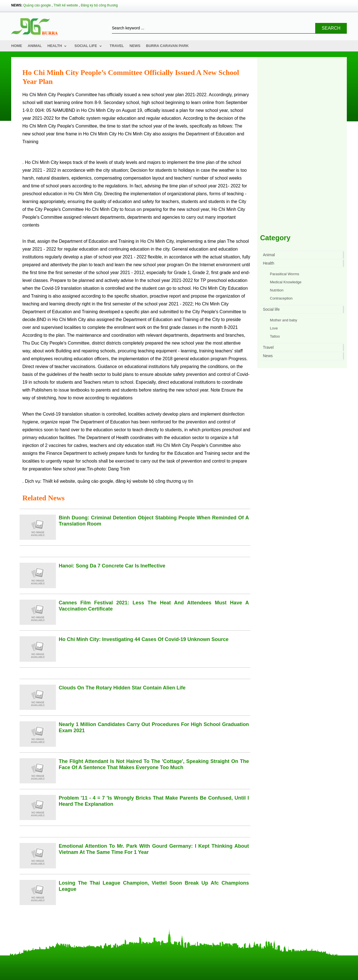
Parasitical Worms (285, 274)
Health (55, 46)
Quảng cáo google (37, 5)
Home (17, 46)
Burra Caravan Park (167, 46)
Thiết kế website (66, 5)
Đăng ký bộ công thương (99, 5)
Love (274, 328)
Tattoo (275, 336)
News (135, 46)
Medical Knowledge (286, 282)
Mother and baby (284, 320)
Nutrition (277, 290)
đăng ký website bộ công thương (148, 481)
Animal (35, 46)
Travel (117, 46)
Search (331, 28)
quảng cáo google (95, 481)
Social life (86, 46)
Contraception (281, 298)
